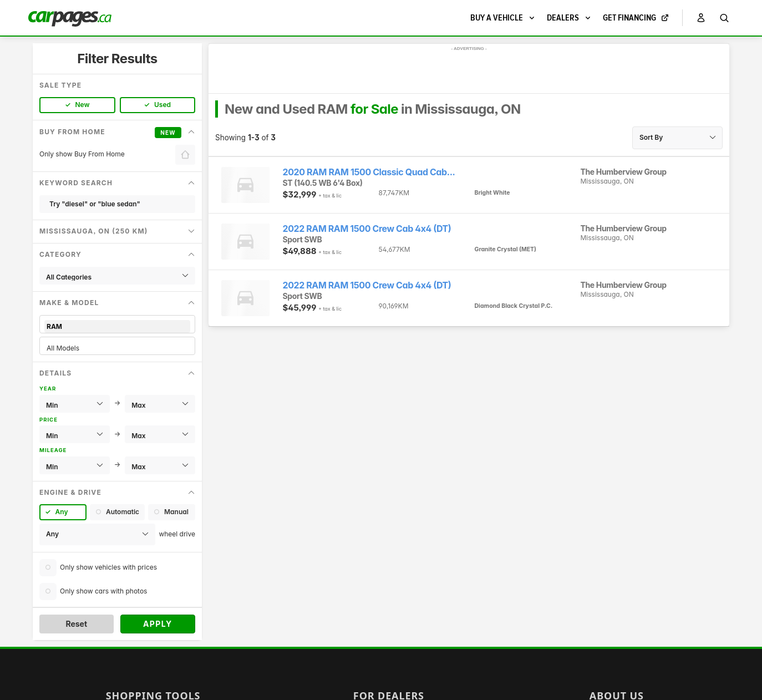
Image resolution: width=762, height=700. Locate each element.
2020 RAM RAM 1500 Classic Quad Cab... (369, 172)
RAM (117, 326)
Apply (158, 624)
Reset (76, 624)
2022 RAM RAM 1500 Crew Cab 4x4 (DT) (367, 229)
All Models (117, 348)
